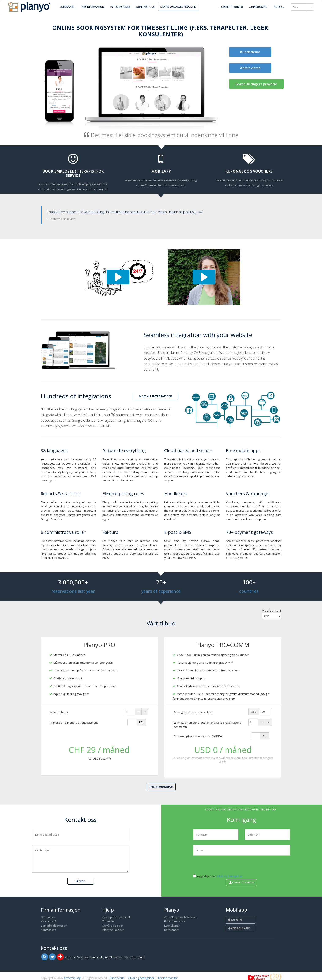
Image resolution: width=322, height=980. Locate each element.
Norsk (279, 7)
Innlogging (258, 7)
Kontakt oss (145, 7)
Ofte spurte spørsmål (116, 917)
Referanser (172, 930)
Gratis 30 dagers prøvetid (178, 7)
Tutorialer (109, 921)
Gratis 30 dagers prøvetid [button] (256, 84)
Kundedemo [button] (250, 52)
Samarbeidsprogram (54, 926)
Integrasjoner (120, 7)
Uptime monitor (168, 978)
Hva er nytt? (48, 921)
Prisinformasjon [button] (161, 787)
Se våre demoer (113, 926)
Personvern (116, 978)
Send (81, 881)
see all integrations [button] (156, 396)
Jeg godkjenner (218, 876)
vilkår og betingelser (229, 876)
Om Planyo (48, 917)
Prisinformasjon (93, 7)
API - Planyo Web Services (181, 917)
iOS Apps (235, 920)
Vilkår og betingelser (141, 978)
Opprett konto (231, 7)
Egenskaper (68, 7)
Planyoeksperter (113, 930)
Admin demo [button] (250, 68)
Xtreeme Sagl (73, 978)
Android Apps (239, 928)
